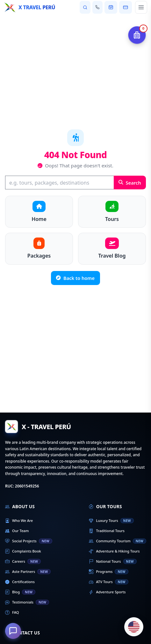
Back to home (75, 278)
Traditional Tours (107, 531)
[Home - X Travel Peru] (29, 7)
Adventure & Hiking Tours (114, 551)
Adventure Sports (107, 592)
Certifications (20, 582)
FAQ (12, 612)
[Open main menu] (141, 7)
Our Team (17, 531)
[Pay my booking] (126, 7)
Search (130, 183)
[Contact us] (97, 7)
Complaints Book (23, 551)
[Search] (59, 183)
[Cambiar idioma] (134, 627)
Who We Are (19, 521)
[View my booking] (111, 7)
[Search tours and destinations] (85, 7)
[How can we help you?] (13, 631)
